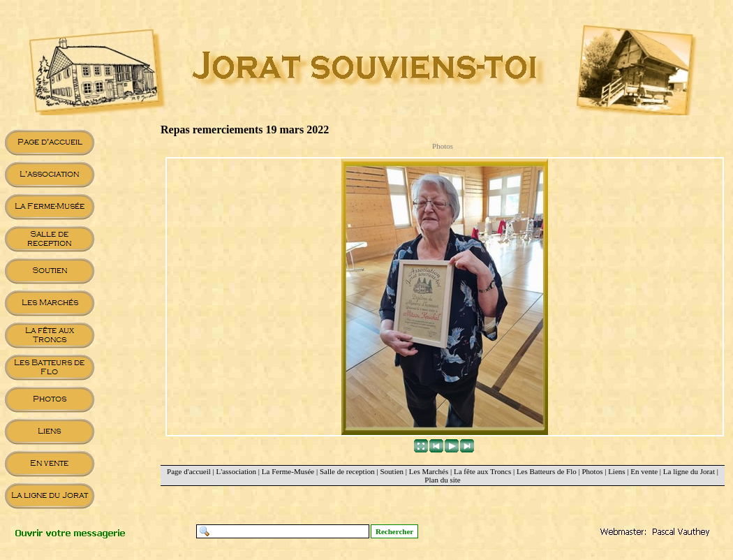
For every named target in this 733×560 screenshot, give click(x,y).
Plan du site (442, 480)
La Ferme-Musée (288, 471)
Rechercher (394, 531)
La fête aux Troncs (482, 471)
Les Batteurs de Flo (547, 471)
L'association (237, 471)
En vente (644, 471)
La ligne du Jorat (689, 471)
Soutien (392, 471)
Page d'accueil (189, 471)
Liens (616, 471)
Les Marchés (429, 471)
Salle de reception (347, 471)
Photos (592, 471)
